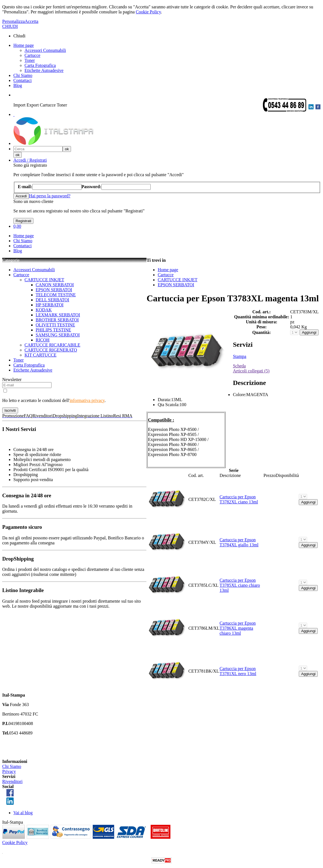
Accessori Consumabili (45, 50)
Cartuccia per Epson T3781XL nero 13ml (238, 671)
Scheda (239, 366)
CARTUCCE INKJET (44, 280)
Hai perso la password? (50, 196)
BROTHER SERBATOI (57, 320)
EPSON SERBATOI (54, 290)
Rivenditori (12, 781)
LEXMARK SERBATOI (58, 315)
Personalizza (14, 21)
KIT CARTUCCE (41, 355)
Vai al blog (23, 813)
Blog (18, 85)
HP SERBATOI (50, 305)
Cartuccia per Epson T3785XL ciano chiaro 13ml (240, 585)
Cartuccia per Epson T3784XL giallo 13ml (239, 542)
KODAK (44, 310)
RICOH (43, 340)
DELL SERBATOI (52, 300)
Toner (30, 60)
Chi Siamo (23, 75)
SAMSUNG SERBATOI (58, 335)
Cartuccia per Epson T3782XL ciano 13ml (239, 499)
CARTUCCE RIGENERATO (51, 350)
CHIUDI (10, 26)
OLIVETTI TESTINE (55, 325)
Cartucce (32, 55)
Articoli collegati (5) (251, 371)
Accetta (32, 21)
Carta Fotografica (40, 65)
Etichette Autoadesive (44, 70)
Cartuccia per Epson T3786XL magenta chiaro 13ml (238, 628)
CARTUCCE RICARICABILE (52, 345)
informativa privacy (87, 400)
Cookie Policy (148, 12)
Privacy (9, 771)
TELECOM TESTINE (56, 295)
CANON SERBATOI (55, 285)
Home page (24, 45)
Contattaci (23, 80)
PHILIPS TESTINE (53, 330)
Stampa (239, 356)
